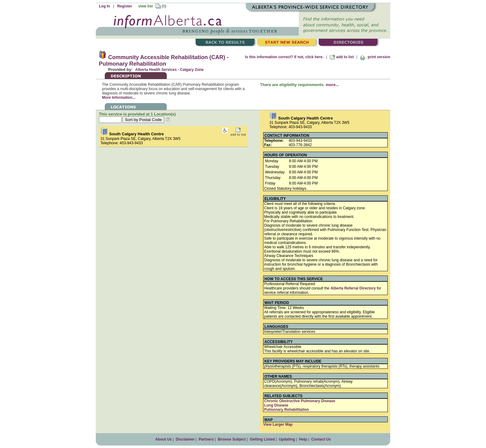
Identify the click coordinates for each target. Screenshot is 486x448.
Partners (206, 439)
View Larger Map (278, 424)
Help (303, 439)
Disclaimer (185, 439)
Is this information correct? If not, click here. (284, 57)
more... (332, 85)
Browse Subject (232, 439)
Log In (104, 6)
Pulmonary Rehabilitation (287, 410)
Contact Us (321, 439)
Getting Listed (262, 439)
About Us (163, 439)
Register (125, 6)
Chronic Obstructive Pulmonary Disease (300, 401)
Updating (287, 439)
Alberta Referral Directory (353, 288)
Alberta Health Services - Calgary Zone (169, 70)
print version (375, 57)
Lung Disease (276, 405)
